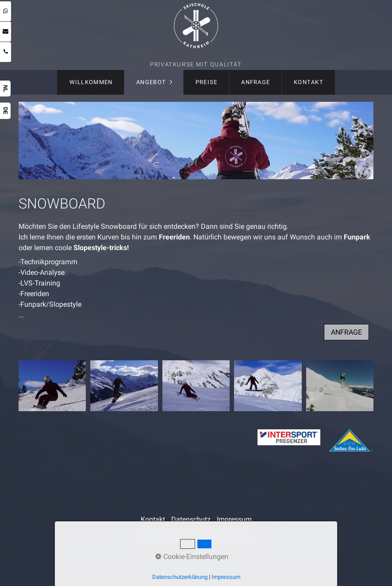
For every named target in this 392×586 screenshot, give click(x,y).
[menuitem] (90, 82)
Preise (207, 82)
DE (5, 111)
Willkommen (91, 82)
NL (5, 89)
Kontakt (309, 82)
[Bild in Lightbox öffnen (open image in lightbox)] (52, 386)
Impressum (234, 519)
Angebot (151, 82)
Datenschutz (191, 519)
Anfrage (256, 82)
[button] (346, 332)
